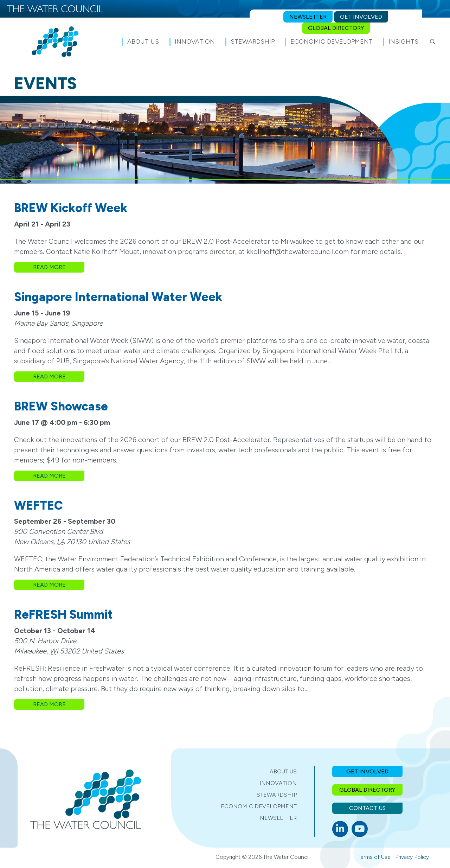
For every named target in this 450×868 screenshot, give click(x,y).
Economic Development (259, 806)
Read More (59, 267)
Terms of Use (374, 857)
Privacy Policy (412, 857)
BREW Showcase (61, 406)
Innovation (278, 783)
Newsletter (278, 818)
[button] (432, 42)
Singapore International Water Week (118, 297)
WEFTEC (38, 506)
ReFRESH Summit (63, 615)
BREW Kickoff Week (71, 208)
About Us (283, 771)
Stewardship (277, 795)
